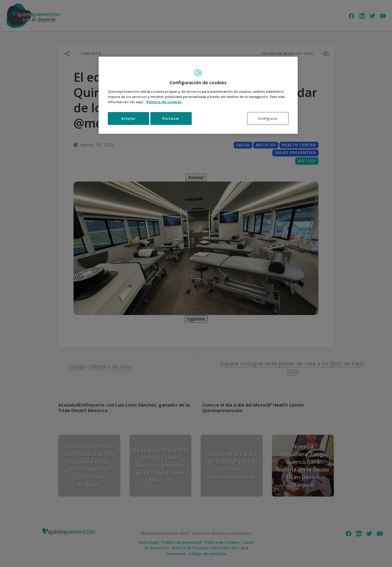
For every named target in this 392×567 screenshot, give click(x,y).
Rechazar (171, 118)
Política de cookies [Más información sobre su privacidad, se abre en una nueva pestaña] (164, 102)
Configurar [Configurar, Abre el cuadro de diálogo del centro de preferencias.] (268, 118)
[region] (198, 95)
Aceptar (129, 118)
